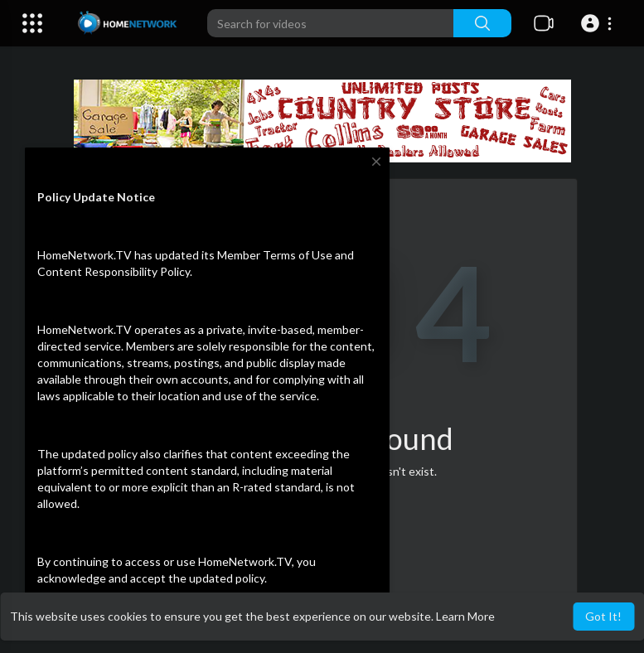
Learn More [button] (465, 616)
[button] (599, 23)
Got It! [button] (603, 616)
